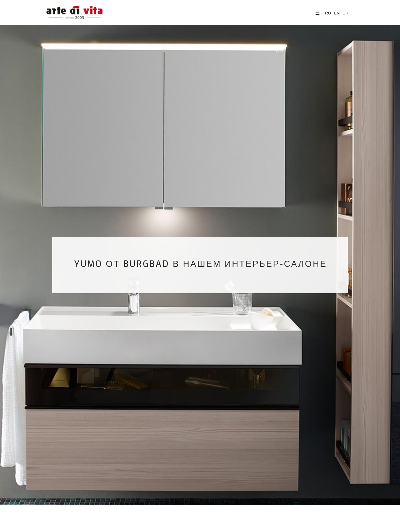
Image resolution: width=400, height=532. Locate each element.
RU (328, 13)
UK (345, 13)
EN (337, 13)
